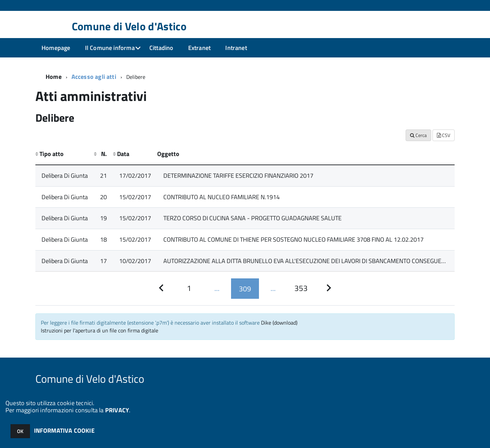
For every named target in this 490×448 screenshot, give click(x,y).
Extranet (199, 48)
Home (54, 77)
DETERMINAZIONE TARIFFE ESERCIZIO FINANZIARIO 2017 (238, 176)
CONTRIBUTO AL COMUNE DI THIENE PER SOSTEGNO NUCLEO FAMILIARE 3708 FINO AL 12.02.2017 (293, 239)
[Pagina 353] (301, 288)
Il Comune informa (110, 48)
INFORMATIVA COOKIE (64, 430)
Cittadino (161, 48)
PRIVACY (117, 410)
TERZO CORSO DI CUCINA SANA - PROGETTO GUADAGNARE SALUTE (252, 218)
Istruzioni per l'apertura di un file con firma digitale (100, 330)
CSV (444, 135)
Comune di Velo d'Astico (129, 26)
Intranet (236, 48)
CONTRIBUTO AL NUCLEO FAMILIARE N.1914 (222, 197)
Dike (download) (279, 323)
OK (20, 431)
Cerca (418, 135)
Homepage (56, 48)
